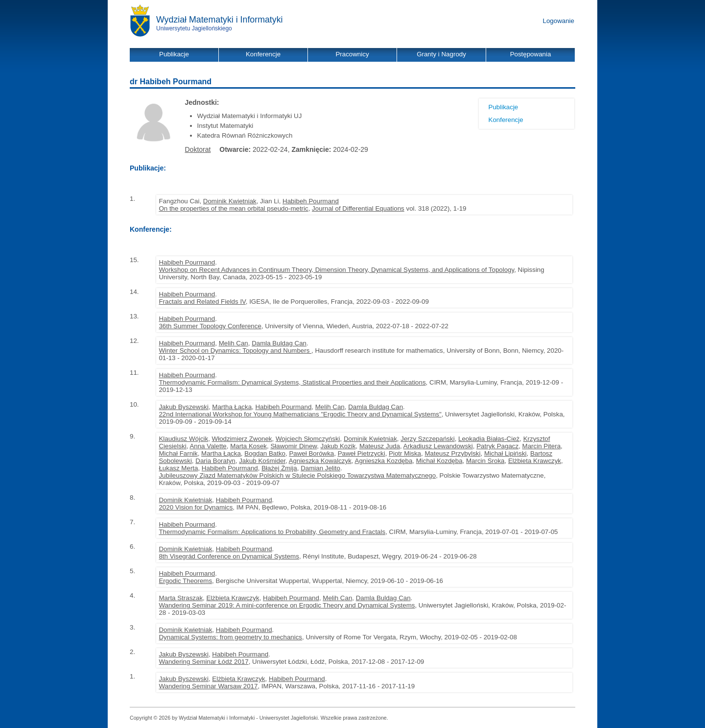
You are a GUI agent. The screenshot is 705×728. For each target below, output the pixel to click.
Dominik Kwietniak (230, 201)
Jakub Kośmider (262, 461)
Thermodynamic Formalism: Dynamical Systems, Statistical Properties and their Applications (292, 382)
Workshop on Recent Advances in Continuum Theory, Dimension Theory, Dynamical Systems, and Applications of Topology (336, 270)
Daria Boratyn (215, 461)
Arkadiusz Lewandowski (438, 446)
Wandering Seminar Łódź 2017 (203, 662)
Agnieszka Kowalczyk (320, 461)
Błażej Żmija (279, 468)
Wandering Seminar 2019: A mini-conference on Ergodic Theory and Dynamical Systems (287, 605)
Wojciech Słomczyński (308, 439)
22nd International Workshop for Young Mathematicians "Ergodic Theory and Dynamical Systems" (300, 414)
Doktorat (198, 149)
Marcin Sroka (485, 461)
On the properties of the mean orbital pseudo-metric (233, 208)
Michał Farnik (178, 453)
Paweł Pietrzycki (362, 453)
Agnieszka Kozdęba (384, 461)
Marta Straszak (181, 598)
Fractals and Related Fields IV (202, 302)
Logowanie (559, 21)
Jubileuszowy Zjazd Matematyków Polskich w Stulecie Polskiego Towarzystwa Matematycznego (297, 475)
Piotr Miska (405, 453)
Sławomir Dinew (294, 446)
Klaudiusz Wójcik (183, 439)
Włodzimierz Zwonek (242, 439)
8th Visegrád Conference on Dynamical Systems (229, 556)
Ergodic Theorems (185, 581)
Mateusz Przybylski (452, 453)
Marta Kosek (248, 446)
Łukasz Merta (178, 468)
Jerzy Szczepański (427, 439)
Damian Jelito (320, 468)
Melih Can (234, 343)
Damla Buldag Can (279, 343)
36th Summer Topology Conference (210, 326)
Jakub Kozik (338, 446)
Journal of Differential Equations (358, 208)
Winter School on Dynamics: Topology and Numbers (235, 351)
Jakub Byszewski (183, 407)
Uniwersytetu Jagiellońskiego (194, 28)
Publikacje (504, 107)
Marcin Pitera (542, 446)
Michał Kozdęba (439, 461)
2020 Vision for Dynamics (196, 507)
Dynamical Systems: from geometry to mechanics (230, 637)
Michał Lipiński (505, 453)
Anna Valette (208, 446)
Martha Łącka (232, 407)
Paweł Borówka (311, 453)
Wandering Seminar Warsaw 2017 (208, 686)
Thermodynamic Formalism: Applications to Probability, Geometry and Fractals (272, 532)
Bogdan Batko (265, 453)
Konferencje (506, 120)
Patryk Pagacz (497, 446)
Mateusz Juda (380, 446)
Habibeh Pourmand (311, 201)
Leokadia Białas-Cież (489, 439)
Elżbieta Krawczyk (535, 461)
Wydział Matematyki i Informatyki (220, 20)
